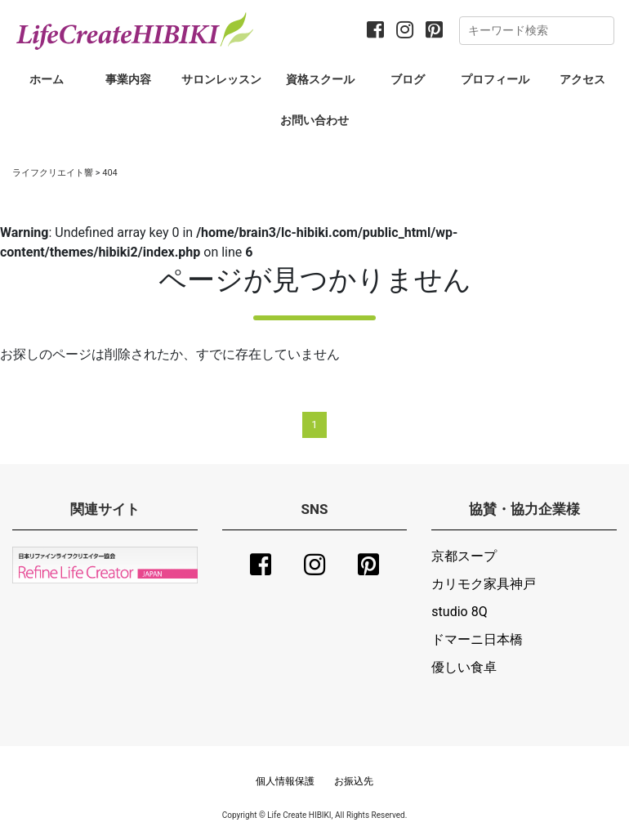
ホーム (47, 79)
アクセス (582, 79)
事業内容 (128, 79)
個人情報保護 (285, 781)
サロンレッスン (221, 79)
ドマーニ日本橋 (477, 639)
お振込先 (354, 781)
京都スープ (464, 556)
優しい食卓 (464, 667)
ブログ (408, 79)
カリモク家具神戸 (484, 584)
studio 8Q (459, 612)
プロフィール (495, 79)
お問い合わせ (314, 120)
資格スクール (320, 79)
